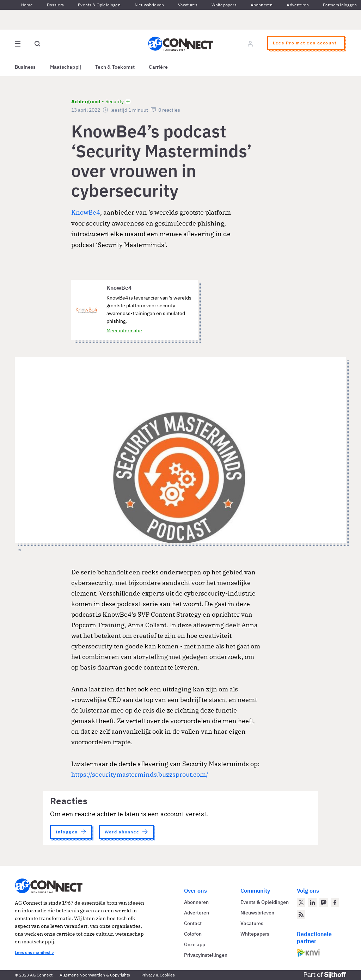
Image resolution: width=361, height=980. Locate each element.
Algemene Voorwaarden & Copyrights (95, 975)
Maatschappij (66, 67)
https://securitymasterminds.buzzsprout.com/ (140, 774)
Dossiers (55, 5)
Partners (331, 5)
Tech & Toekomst (115, 67)
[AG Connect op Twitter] (301, 902)
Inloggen (348, 5)
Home (27, 5)
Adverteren (298, 5)
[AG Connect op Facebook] (335, 902)
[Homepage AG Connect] (180, 44)
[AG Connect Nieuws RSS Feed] (301, 914)
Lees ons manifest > (34, 952)
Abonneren (262, 5)
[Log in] (250, 44)
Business (25, 67)
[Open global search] (37, 44)
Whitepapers (224, 5)
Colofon (193, 934)
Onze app (195, 944)
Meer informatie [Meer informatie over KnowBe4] (124, 331)
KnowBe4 (86, 212)
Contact (193, 923)
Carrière (158, 67)
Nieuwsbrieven (149, 5)
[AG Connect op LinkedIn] (312, 902)
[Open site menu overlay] (18, 44)
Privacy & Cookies (158, 975)
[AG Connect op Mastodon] (324, 902)
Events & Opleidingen (99, 5)
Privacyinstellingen (206, 955)
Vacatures (188, 5)
